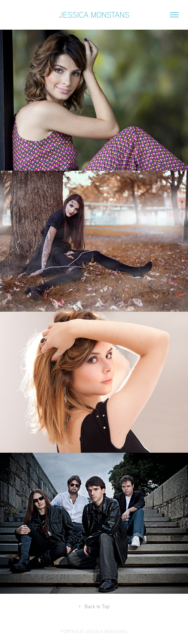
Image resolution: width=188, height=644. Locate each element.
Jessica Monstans (94, 15)
